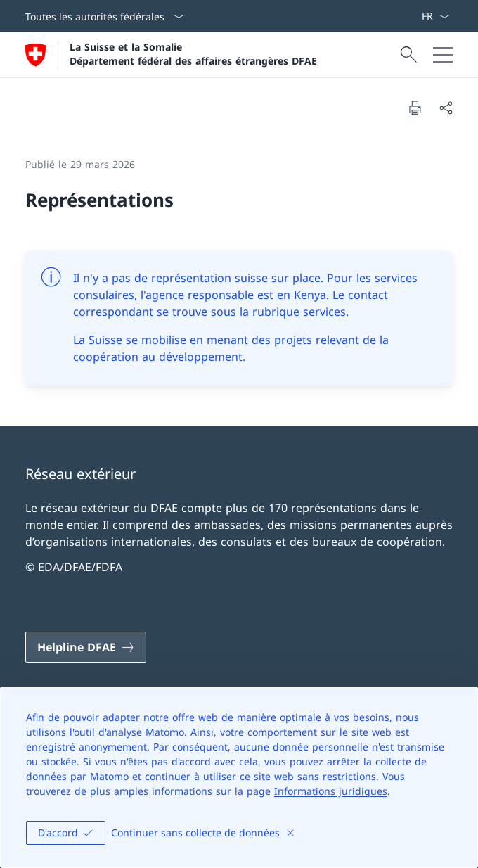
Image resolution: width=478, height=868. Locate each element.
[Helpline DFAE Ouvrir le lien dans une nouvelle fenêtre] (86, 647)
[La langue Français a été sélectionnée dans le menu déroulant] (435, 16)
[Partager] (446, 108)
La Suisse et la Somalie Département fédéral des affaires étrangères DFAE (193, 53)
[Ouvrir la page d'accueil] (171, 55)
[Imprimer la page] (415, 108)
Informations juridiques (331, 791)
